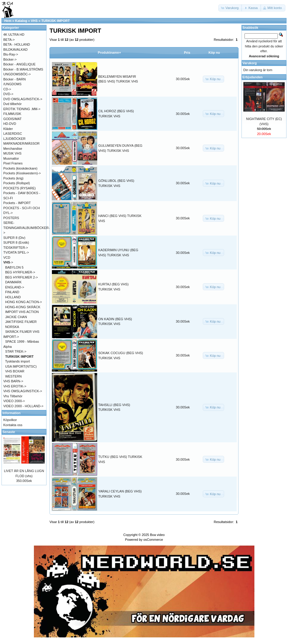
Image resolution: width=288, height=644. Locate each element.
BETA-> (9, 40)
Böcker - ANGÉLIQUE (19, 64)
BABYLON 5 (14, 267)
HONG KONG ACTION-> (24, 302)
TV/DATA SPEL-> (16, 252)
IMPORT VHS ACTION (22, 312)
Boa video (157, 535)
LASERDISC (13, 134)
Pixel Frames (13, 163)
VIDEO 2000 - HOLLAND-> (23, 406)
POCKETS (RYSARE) (19, 188)
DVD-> (8, 94)
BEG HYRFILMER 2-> (21, 277)
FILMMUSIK (12, 114)
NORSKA (12, 327)
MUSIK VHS (12, 153)
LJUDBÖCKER (14, 139)
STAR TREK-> (16, 351)
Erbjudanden (252, 77)
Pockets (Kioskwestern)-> (22, 173)
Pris (187, 53)
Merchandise (13, 149)
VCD (7, 257)
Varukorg (250, 63)
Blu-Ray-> (11, 54)
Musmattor (11, 158)
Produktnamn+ (109, 53)
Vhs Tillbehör (13, 396)
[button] (230, 8)
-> (8, 262)
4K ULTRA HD (14, 35)
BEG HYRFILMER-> (20, 272)
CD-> (7, 89)
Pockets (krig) (13, 178)
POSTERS (11, 218)
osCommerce (153, 540)
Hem (8, 21)
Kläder (8, 129)
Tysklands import (18, 361)
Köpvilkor (10, 420)
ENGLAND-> (15, 287)
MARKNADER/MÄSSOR (21, 143)
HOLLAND (13, 297)
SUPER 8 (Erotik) (16, 242)
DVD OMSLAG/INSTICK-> (23, 99)
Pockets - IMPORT (17, 203)
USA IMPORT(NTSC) (21, 366)
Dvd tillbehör (12, 104)
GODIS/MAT (12, 119)
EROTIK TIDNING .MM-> (22, 109)
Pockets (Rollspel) (17, 183)
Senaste (9, 432)
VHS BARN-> (13, 381)
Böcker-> (10, 59)
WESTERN (13, 376)
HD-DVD (10, 124)
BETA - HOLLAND (17, 44)
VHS (34, 21)
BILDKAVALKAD (15, 50)
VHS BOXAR (15, 371)
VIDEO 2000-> (14, 401)
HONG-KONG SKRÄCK (23, 307)
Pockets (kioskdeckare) (20, 168)
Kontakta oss (13, 425)
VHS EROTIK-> (15, 386)
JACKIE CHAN (16, 317)
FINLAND (12, 292)
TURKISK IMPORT (56, 21)
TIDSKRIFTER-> (16, 248)
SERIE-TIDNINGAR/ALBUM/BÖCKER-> (27, 228)
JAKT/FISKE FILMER (21, 322)
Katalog (21, 21)
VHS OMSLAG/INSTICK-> (23, 391)
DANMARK (13, 282)
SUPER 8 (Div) (14, 238)
